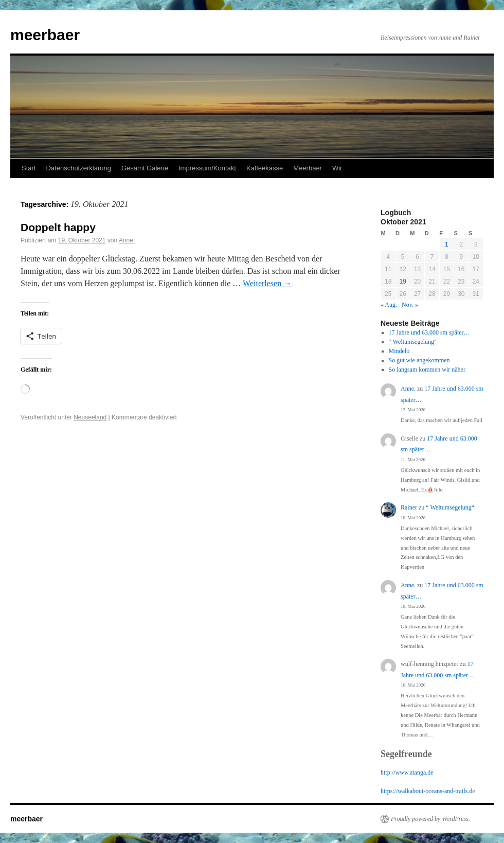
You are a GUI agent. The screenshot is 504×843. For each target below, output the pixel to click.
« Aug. (389, 305)
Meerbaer (308, 168)
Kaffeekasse (265, 168)
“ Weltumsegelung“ (413, 342)
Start (29, 168)
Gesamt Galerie (145, 168)
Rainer (409, 507)
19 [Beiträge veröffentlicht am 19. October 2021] (402, 282)
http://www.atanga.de (407, 772)
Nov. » (410, 305)
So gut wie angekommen (419, 360)
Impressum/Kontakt (207, 168)
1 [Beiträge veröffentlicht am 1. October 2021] (447, 244)
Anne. (127, 240)
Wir (337, 168)
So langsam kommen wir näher (427, 370)
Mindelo (399, 351)
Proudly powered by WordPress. (430, 819)
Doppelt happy (58, 227)
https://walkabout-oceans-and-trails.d (426, 791)
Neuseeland (90, 417)
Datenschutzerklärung (78, 168)
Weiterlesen (267, 283)
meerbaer (45, 35)
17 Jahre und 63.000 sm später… (429, 332)
